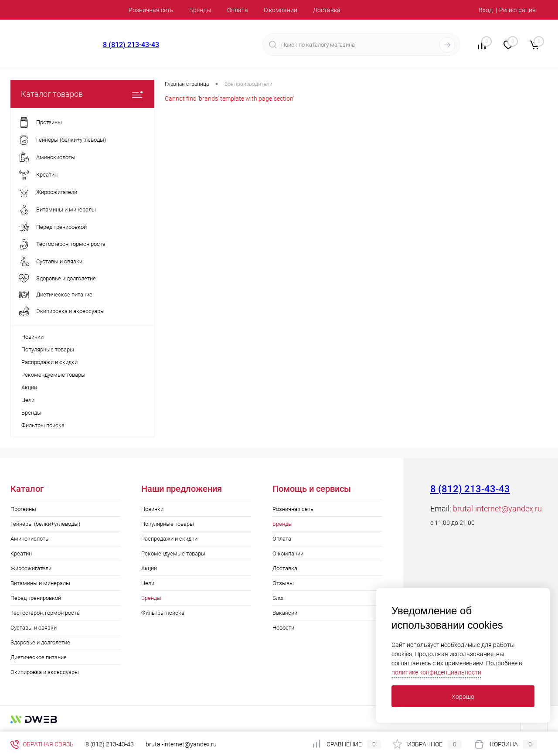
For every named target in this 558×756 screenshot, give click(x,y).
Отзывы (283, 583)
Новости (283, 628)
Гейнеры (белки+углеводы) (45, 524)
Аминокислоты (30, 539)
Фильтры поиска (43, 425)
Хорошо (463, 697)
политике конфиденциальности (436, 672)
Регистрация (517, 10)
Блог (278, 598)
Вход (486, 10)
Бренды (200, 10)
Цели (28, 400)
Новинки (32, 337)
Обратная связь (42, 744)
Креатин (21, 553)
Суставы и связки (34, 628)
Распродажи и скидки (49, 362)
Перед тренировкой (36, 598)
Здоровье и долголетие (40, 642)
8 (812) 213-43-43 (131, 45)
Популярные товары (48, 349)
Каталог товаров (82, 94)
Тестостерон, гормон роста (45, 613)
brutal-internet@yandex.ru (497, 509)
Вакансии (285, 613)
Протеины (23, 509)
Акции (29, 387)
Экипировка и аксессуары (45, 672)
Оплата (238, 10)
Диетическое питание (39, 657)
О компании (281, 10)
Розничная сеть (151, 10)
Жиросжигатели (31, 568)
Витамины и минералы (40, 583)
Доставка (327, 10)
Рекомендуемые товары (53, 375)
